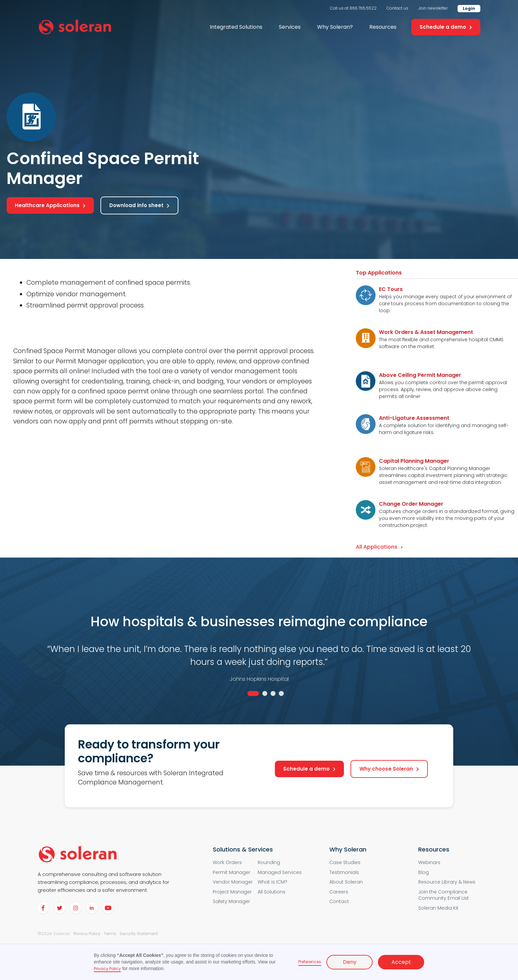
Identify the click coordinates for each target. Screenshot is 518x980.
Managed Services (280, 872)
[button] (236, 27)
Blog (424, 872)
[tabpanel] (259, 652)
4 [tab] (281, 693)
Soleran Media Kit (438, 908)
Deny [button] (350, 962)
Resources (383, 27)
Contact (339, 902)
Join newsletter (433, 8)
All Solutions (272, 892)
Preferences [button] (310, 962)
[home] (75, 27)
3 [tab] (273, 693)
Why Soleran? (335, 27)
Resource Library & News (447, 882)
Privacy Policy (87, 934)
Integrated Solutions (236, 27)
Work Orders (227, 863)
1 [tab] (253, 693)
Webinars (429, 863)
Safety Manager (231, 902)
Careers (339, 892)
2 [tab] (265, 693)
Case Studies (345, 863)
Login (469, 8)
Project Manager (232, 892)
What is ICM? (273, 882)
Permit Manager (232, 872)
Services (290, 27)
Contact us (397, 8)
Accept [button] (401, 962)
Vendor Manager (233, 882)
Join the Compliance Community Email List (444, 895)
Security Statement (139, 934)
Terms (110, 934)
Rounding (269, 863)
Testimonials (344, 872)
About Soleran (346, 882)
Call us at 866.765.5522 (353, 8)
